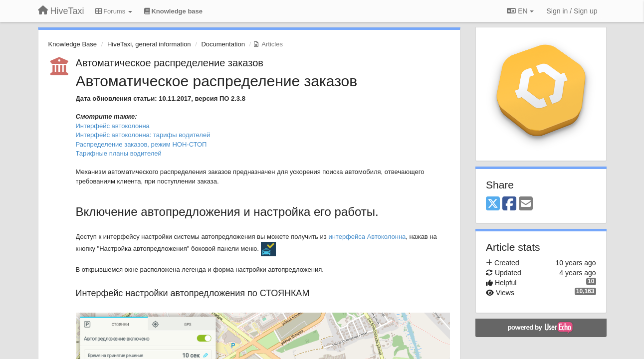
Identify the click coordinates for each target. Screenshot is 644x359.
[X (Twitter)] (493, 204)
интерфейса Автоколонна (367, 237)
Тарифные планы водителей (119, 153)
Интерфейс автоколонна (113, 126)
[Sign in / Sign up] (572, 11)
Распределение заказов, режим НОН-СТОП (141, 144)
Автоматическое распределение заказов (170, 63)
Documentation (223, 44)
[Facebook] (509, 204)
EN (520, 11)
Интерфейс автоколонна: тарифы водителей (143, 135)
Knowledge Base (73, 44)
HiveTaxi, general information (149, 44)
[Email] (526, 204)
